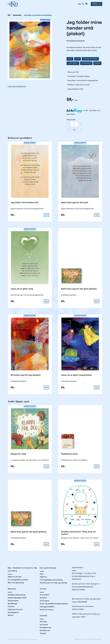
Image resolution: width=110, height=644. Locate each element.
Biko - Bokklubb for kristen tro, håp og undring (23, 570)
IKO (9, 15)
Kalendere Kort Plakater (91, 59)
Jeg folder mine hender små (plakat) (38, 15)
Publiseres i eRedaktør (95, 640)
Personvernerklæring (31, 640)
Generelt (44, 616)
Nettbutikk (17, 15)
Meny (95, 4)
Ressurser (12, 589)
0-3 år (70, 59)
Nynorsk (97, 63)
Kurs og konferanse (48, 568)
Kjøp (74, 130)
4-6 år (78, 59)
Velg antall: (71, 120)
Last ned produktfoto (17, 86)
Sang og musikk (86, 63)
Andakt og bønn (73, 63)
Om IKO (43, 589)
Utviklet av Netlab (80, 640)
